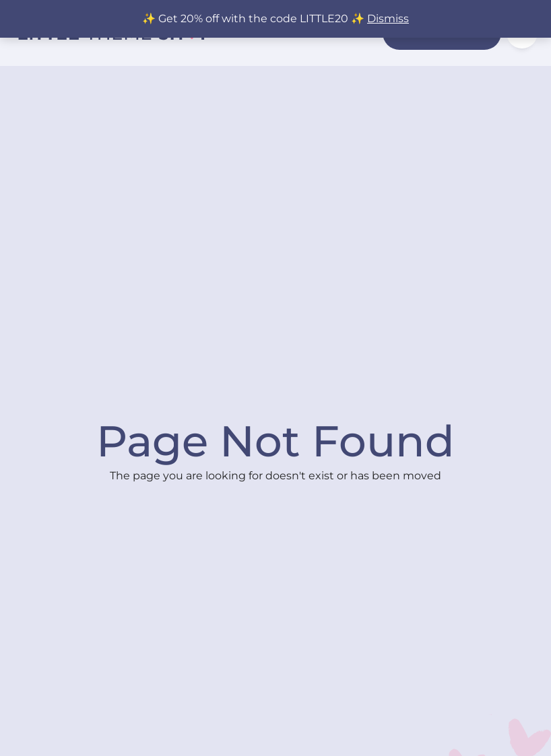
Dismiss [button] (388, 19)
